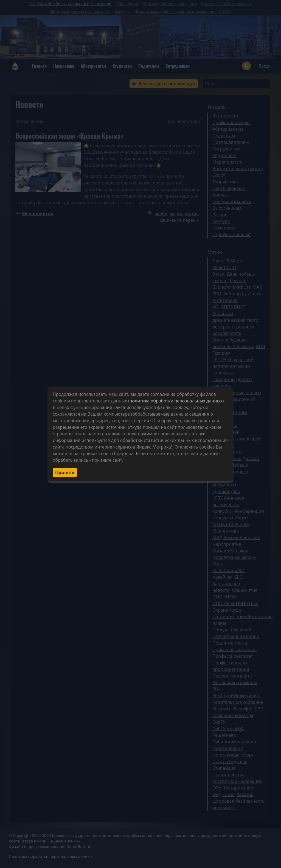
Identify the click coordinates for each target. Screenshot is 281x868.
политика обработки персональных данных (176, 401)
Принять (65, 472)
